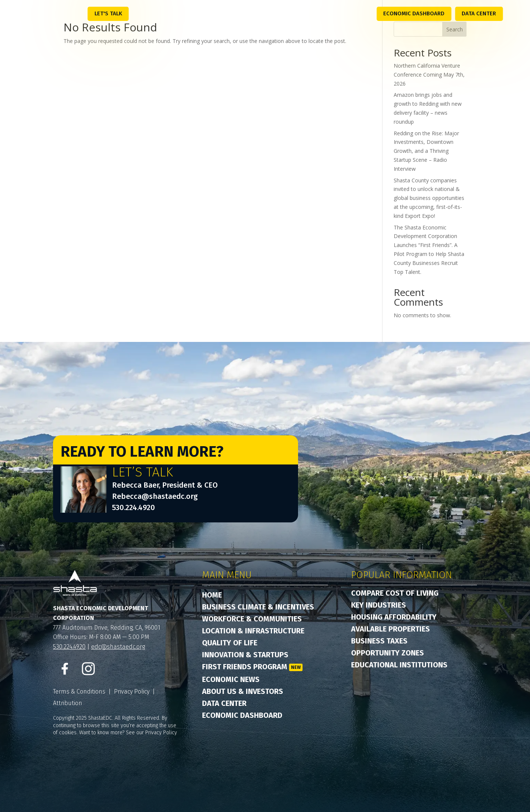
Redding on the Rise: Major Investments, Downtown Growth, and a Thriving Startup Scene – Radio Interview (426, 151)
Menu (72, 13)
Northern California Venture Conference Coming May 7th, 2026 (429, 75)
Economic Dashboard (414, 13)
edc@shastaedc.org (118, 647)
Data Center (479, 13)
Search (455, 29)
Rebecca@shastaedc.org (155, 496)
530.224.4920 (134, 507)
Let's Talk (108, 13)
